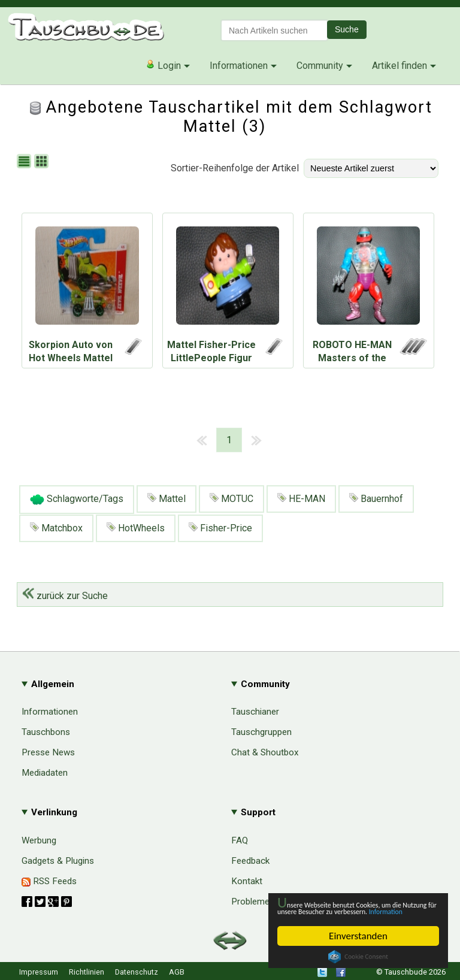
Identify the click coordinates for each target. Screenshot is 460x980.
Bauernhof (376, 499)
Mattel (167, 499)
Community (320, 66)
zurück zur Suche (65, 596)
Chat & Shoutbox (265, 752)
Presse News (48, 752)
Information (352, 911)
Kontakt (247, 881)
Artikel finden (400, 66)
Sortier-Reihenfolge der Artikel (235, 168)
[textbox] (274, 30)
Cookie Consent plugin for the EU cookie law (358, 957)
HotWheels (136, 528)
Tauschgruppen (261, 732)
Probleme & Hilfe (265, 902)
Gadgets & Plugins (58, 861)
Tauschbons (46, 732)
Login (163, 65)
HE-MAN (301, 499)
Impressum (39, 972)
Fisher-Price (220, 528)
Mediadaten (45, 773)
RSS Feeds (49, 881)
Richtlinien (87, 972)
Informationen (239, 66)
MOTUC (231, 499)
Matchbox (56, 528)
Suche (347, 29)
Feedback (250, 861)
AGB (177, 972)
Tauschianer (255, 712)
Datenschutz (137, 972)
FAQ (240, 840)
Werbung (39, 840)
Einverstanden (358, 936)
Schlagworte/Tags (77, 500)
